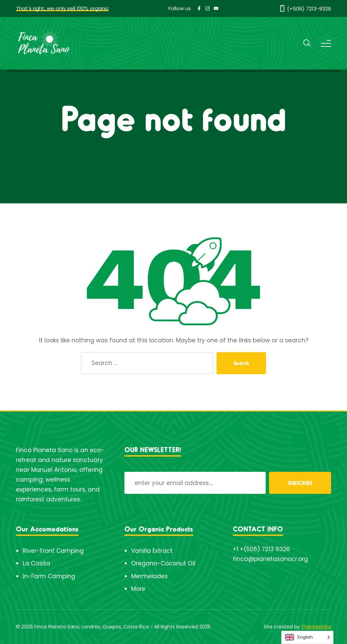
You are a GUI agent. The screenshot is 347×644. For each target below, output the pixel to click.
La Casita (36, 563)
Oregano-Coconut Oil (163, 563)
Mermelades (149, 576)
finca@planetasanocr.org (270, 559)
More (138, 589)
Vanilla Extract (152, 551)
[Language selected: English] (307, 637)
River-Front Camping (53, 551)
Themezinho (316, 627)
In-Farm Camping (49, 576)
